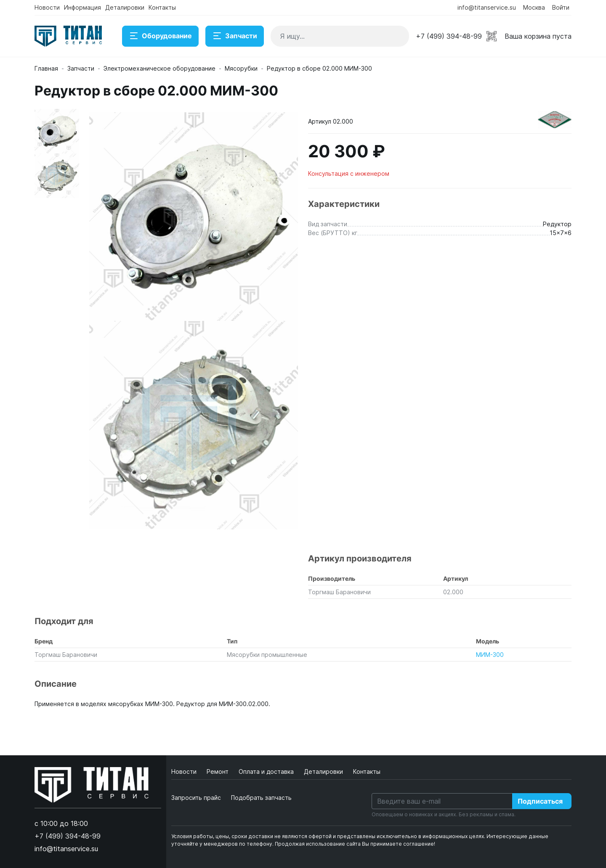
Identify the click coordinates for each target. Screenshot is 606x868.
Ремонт (218, 771)
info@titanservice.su (487, 7)
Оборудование (160, 36)
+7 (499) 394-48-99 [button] (449, 36)
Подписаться (540, 801)
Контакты (162, 7)
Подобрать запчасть (261, 798)
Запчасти (235, 36)
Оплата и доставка (267, 771)
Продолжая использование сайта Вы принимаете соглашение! (355, 844)
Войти (561, 7)
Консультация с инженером (349, 173)
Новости (47, 7)
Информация (82, 7)
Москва (534, 7)
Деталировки (125, 7)
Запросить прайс (196, 798)
